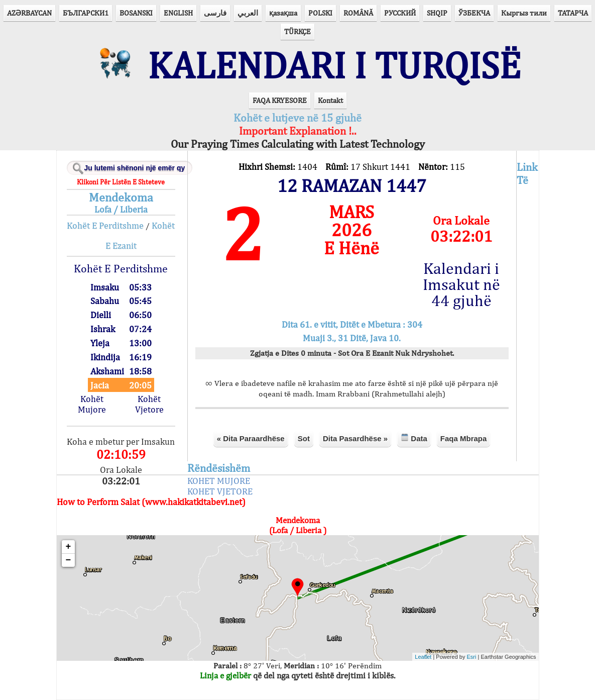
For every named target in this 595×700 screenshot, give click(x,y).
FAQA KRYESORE (280, 100)
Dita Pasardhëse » (355, 438)
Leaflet (423, 657)
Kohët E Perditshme (105, 225)
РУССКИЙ (400, 13)
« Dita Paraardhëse (251, 438)
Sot (304, 438)
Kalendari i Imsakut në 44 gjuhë (461, 284)
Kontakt (330, 100)
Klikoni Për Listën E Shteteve (121, 182)
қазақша (283, 13)
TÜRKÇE (297, 31)
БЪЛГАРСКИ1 (86, 13)
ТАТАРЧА (573, 13)
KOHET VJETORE (220, 491)
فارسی (215, 13)
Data (414, 438)
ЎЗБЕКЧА (474, 13)
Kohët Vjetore (149, 404)
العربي (248, 13)
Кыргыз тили (524, 13)
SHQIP (437, 13)
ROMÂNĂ (358, 13)
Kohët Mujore (92, 404)
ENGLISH (178, 13)
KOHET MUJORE (219, 481)
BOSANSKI (136, 13)
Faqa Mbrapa (464, 438)
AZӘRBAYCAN (29, 13)
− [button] (69, 560)
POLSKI (320, 13)
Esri (472, 657)
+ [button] (69, 547)
